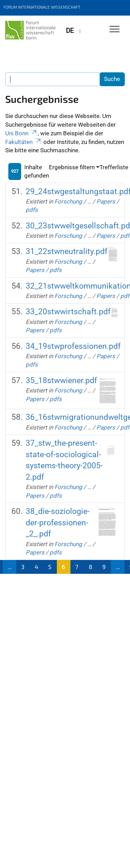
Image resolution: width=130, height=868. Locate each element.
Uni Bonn (21, 133)
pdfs (32, 210)
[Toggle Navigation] (115, 30)
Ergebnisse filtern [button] (72, 167)
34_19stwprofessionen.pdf (73, 346)
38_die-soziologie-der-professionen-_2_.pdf (58, 523)
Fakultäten (24, 142)
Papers (106, 201)
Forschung (68, 201)
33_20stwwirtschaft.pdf (68, 312)
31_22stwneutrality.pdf (67, 251)
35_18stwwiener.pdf (61, 381)
